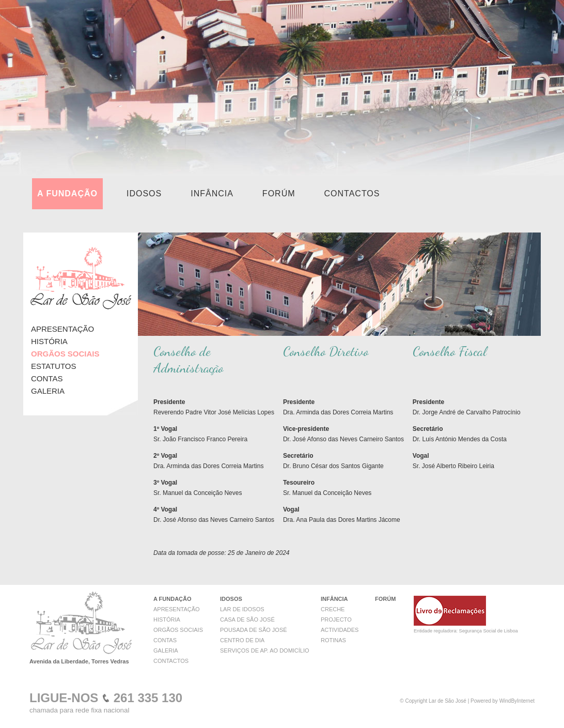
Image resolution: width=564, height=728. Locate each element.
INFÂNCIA (212, 193)
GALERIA (48, 391)
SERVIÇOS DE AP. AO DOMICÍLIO (265, 650)
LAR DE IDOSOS (242, 609)
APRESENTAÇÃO (62, 329)
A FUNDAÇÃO (67, 193)
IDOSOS (144, 193)
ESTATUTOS (54, 366)
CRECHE (333, 609)
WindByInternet (517, 701)
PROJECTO (336, 619)
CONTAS (47, 378)
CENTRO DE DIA (242, 640)
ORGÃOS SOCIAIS (178, 630)
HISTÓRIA (49, 341)
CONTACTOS (352, 193)
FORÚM (279, 193)
